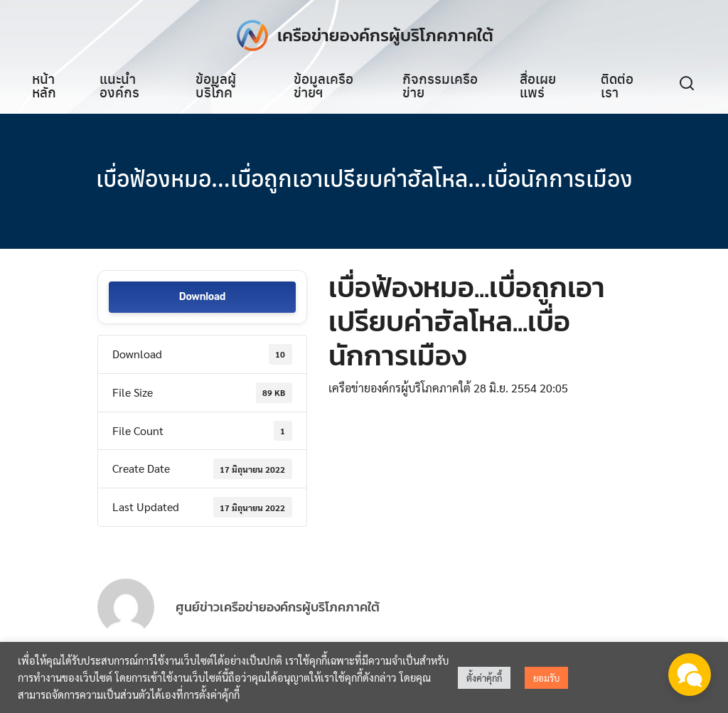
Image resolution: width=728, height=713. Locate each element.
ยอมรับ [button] (546, 678)
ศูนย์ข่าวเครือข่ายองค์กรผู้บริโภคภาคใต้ (278, 621)
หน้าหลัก (44, 85)
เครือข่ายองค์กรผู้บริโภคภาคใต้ (385, 35)
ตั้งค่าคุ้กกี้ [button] (484, 678)
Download (202, 297)
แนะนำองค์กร (119, 85)
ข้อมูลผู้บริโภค (216, 85)
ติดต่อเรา (617, 85)
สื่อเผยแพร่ (538, 85)
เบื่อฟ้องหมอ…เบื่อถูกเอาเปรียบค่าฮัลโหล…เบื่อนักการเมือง (364, 178)
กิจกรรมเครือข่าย (440, 85)
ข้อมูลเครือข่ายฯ (323, 85)
